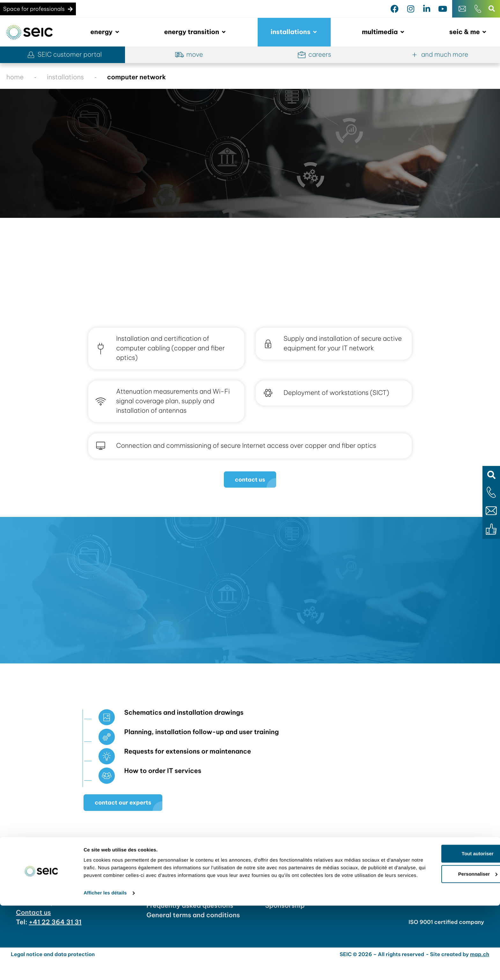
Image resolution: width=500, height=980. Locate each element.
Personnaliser (447, 941)
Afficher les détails (105, 967)
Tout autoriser (447, 920)
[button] (491, 475)
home (15, 77)
